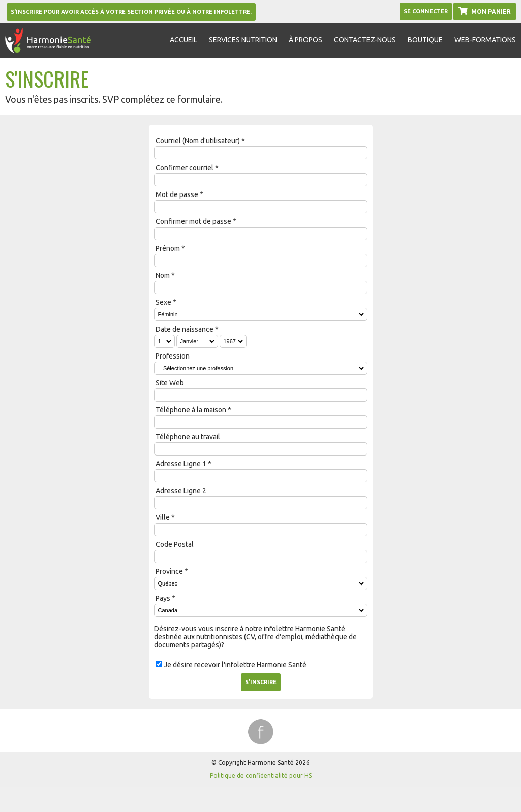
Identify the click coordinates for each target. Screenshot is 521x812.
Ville (163, 517)
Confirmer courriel (185, 168)
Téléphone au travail (188, 437)
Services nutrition (243, 40)
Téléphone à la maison (191, 410)
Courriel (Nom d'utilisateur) (198, 141)
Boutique (425, 40)
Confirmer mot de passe (193, 221)
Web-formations (485, 40)
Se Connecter (426, 11)
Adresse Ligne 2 (181, 491)
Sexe (163, 302)
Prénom (168, 248)
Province (169, 571)
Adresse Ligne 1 (181, 464)
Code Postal (175, 544)
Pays (163, 598)
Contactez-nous (365, 40)
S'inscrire (261, 682)
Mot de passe (177, 194)
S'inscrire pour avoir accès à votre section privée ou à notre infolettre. (131, 12)
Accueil (183, 40)
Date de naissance (185, 329)
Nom (163, 275)
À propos (305, 40)
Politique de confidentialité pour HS (261, 776)
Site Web (170, 383)
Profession (173, 356)
